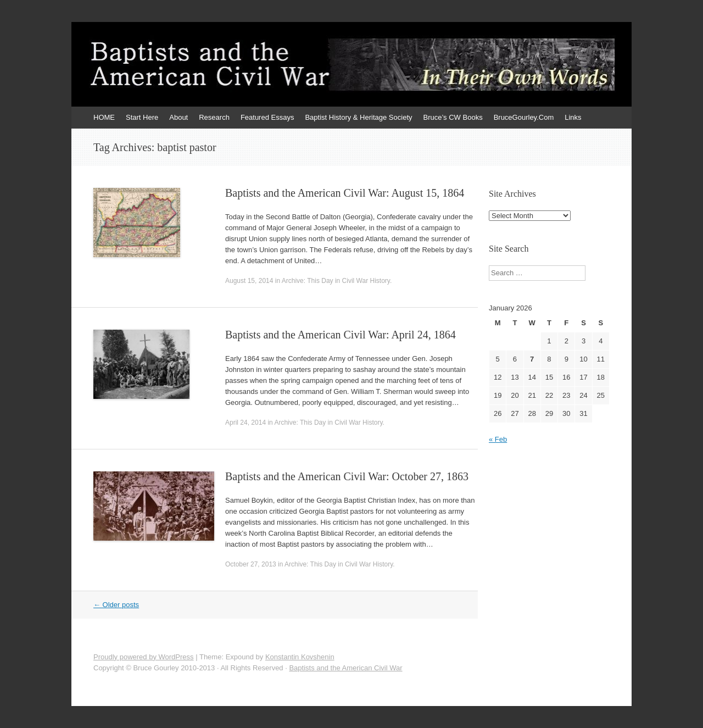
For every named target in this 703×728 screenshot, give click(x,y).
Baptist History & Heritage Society (358, 117)
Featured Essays (267, 117)
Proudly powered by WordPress (144, 657)
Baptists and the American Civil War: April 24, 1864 (341, 335)
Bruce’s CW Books (453, 117)
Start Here (142, 117)
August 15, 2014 (249, 281)
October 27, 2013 (251, 564)
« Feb (498, 439)
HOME (104, 117)
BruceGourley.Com (524, 117)
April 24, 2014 (246, 423)
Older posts (116, 605)
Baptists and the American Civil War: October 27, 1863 (347, 476)
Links (573, 117)
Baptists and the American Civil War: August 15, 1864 (345, 193)
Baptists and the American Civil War (345, 668)
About (178, 117)
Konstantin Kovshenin (300, 657)
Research (214, 117)
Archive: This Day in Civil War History (336, 281)
